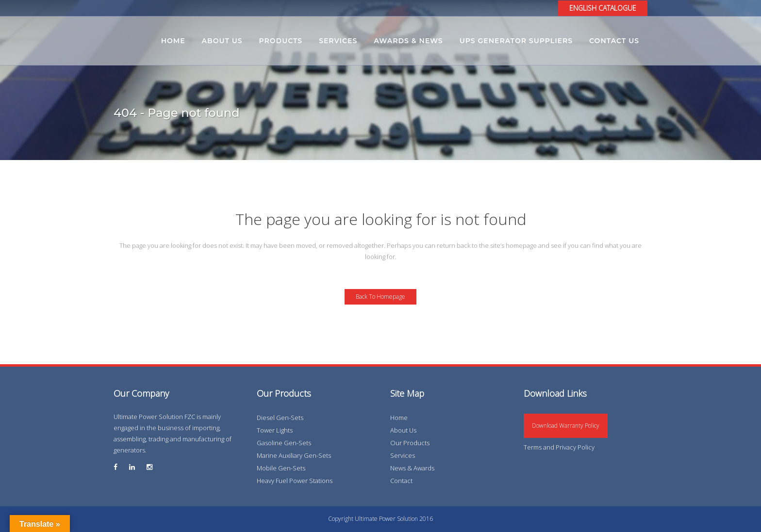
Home (399, 418)
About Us (403, 430)
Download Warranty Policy (566, 426)
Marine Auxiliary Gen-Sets (294, 455)
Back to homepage (380, 297)
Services (403, 455)
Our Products (410, 443)
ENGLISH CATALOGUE (603, 8)
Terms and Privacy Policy (559, 447)
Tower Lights (275, 430)
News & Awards (412, 468)
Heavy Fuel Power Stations (295, 481)
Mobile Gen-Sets (281, 468)
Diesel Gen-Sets (280, 418)
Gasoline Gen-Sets (284, 443)
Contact (401, 481)
